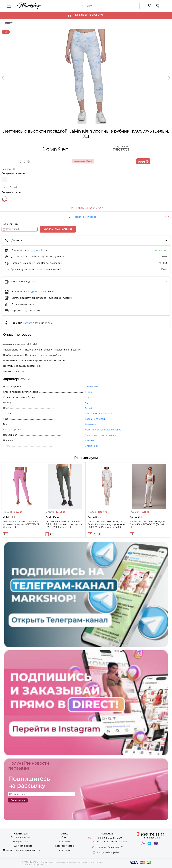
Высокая (90, 440)
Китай (88, 392)
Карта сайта (64, 850)
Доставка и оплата (21, 837)
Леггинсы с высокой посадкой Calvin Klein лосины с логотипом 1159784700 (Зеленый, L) (64, 524)
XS (90, 534)
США (88, 397)
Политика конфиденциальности (22, 850)
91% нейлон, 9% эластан (98, 414)
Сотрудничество (64, 846)
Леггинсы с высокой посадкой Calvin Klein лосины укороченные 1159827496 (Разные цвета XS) (107, 524)
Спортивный (92, 446)
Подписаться (18, 800)
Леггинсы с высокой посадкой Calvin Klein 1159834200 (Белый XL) (147, 524)
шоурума (33, 250)
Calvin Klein (91, 387)
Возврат (28, 323)
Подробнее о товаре (82, 217)
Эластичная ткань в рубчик (100, 435)
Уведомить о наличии (58, 229)
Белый (4, 199)
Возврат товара (22, 842)
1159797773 (121, 150)
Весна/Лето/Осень (95, 419)
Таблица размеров (89, 208)
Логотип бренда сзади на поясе (103, 430)
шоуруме (33, 292)
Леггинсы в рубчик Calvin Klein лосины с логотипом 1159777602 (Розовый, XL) (21, 524)
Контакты (65, 842)
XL (86, 403)
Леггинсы (91, 424)
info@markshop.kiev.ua (110, 852)
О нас (65, 837)
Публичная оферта (22, 846)
